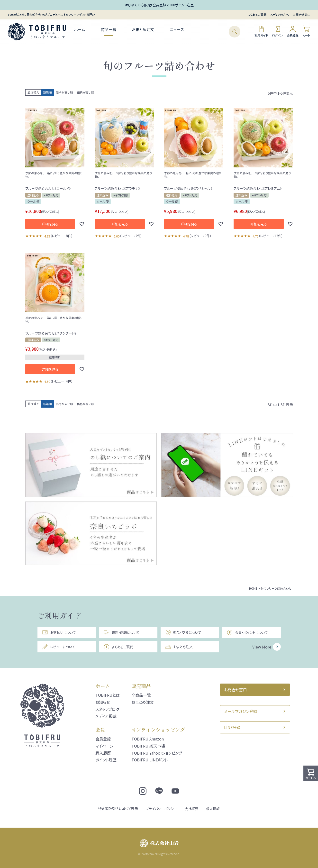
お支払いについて (59, 632)
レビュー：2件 (131, 236)
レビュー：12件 (271, 236)
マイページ (104, 746)
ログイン (277, 31)
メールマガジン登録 (241, 711)
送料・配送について (122, 632)
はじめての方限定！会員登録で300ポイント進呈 (159, 5)
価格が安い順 (64, 92)
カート (306, 31)
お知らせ (103, 702)
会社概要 (191, 809)
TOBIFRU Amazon (148, 739)
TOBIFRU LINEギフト (150, 760)
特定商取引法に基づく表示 (118, 809)
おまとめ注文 (143, 29)
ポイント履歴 (106, 760)
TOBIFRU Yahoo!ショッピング (157, 753)
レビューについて (59, 647)
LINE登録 (232, 727)
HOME (253, 588)
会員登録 (293, 31)
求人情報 (213, 809)
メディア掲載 (106, 716)
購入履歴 (103, 753)
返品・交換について (183, 632)
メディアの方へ (280, 14)
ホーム (80, 29)
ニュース (177, 29)
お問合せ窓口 (301, 14)
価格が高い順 (86, 92)
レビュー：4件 (62, 381)
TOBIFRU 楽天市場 (148, 746)
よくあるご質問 (257, 14)
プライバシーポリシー (161, 809)
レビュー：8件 (62, 236)
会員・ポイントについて (247, 632)
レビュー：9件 (200, 236)
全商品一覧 (141, 695)
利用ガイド (261, 31)
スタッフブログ (107, 709)
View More (262, 647)
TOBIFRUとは (108, 695)
